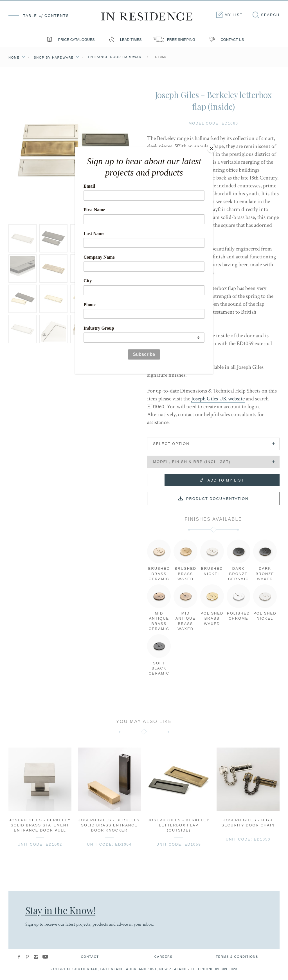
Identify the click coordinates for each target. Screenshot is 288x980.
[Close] (211, 148)
